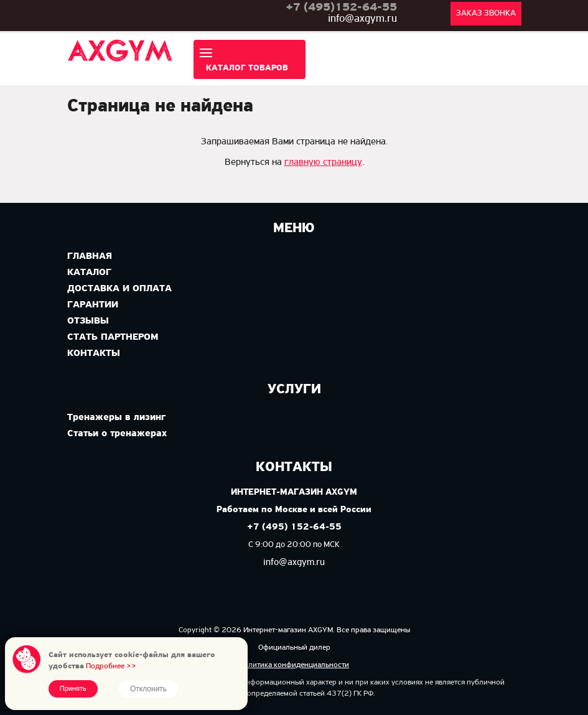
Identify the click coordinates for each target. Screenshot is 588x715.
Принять (73, 689)
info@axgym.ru (362, 19)
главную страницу (323, 162)
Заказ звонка (486, 13)
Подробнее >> (111, 666)
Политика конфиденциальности (294, 665)
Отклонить (148, 689)
